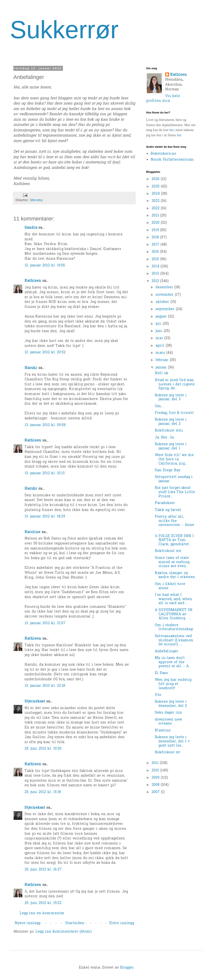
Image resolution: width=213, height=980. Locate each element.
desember (165, 287)
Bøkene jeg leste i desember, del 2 (171, 704)
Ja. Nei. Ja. (165, 438)
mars (161, 353)
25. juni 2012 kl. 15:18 (43, 792)
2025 (156, 187)
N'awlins (163, 731)
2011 (156, 763)
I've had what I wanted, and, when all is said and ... (173, 599)
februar (163, 360)
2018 (156, 237)
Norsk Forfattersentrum (172, 160)
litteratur (37, 200)
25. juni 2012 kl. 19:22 (43, 903)
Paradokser (165, 503)
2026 (156, 179)
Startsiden (75, 923)
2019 (156, 230)
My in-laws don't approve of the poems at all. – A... (173, 662)
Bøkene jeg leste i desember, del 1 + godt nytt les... (172, 742)
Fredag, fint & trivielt (174, 413)
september (166, 309)
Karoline (32, 532)
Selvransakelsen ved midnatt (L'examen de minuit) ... (174, 640)
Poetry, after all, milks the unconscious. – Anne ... (174, 523)
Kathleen (33, 281)
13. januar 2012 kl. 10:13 (45, 473)
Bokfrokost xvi (168, 551)
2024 (156, 194)
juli (159, 324)
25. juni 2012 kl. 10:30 (43, 749)
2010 (156, 771)
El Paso (161, 673)
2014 (156, 267)
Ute (158, 695)
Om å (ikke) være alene (170, 586)
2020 (156, 223)
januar (162, 368)
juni (160, 331)
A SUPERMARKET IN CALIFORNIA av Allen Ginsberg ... (174, 614)
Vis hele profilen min (163, 99)
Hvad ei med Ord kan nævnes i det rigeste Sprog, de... (175, 384)
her (172, 130)
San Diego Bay (168, 470)
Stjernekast (35, 702)
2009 (156, 778)
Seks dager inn (168, 713)
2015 (156, 259)
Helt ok (162, 373)
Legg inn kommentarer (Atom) (64, 932)
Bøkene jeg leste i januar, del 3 (171, 398)
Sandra (31, 228)
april (161, 346)
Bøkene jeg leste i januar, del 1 (171, 446)
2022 (156, 208)
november (165, 295)
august (162, 317)
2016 (156, 252)
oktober (163, 302)
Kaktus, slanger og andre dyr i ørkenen (175, 575)
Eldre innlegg (122, 923)
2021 (156, 216)
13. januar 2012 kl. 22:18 (45, 686)
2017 (156, 245)
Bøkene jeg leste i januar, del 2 (171, 422)
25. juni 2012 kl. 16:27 (43, 870)
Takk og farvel (168, 510)
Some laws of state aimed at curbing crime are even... (172, 562)
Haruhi (31, 368)
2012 (156, 281)
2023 (156, 201)
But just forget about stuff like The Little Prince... (175, 492)
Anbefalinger (167, 651)
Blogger (127, 968)
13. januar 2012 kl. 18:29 (45, 517)
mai (160, 338)
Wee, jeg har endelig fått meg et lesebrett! (173, 684)
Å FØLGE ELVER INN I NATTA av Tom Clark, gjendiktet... (174, 540)
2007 (156, 792)
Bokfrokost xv (167, 752)
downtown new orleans (168, 722)
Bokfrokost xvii (169, 431)
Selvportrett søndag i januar (174, 479)
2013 (156, 274)
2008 (156, 785)
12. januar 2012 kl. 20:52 (45, 352)
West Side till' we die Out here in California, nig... (174, 459)
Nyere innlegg (27, 923)
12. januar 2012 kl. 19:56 (45, 266)
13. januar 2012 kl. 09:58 (45, 425)
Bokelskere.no (163, 154)
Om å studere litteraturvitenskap (174, 627)
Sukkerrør (64, 30)
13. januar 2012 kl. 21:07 (45, 623)
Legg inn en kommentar (42, 913)
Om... (159, 406)
